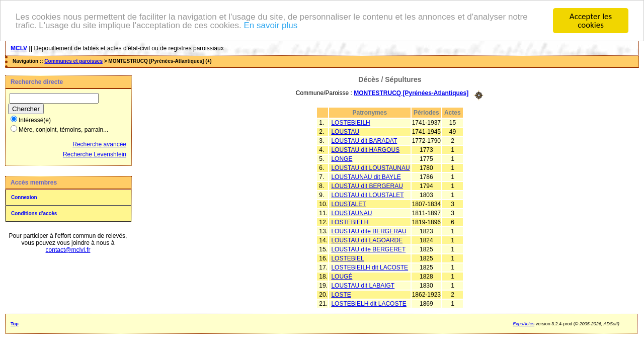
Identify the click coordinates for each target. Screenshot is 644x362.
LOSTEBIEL (347, 258)
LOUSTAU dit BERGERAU (367, 186)
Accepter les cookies (591, 21)
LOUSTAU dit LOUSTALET (367, 195)
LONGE (342, 158)
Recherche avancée (99, 144)
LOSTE (341, 294)
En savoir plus (270, 25)
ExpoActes (524, 323)
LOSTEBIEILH (350, 122)
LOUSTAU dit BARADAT (364, 140)
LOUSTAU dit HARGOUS (365, 149)
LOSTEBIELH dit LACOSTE (369, 303)
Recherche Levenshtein (95, 154)
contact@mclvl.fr (68, 250)
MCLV (19, 48)
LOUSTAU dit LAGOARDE (367, 240)
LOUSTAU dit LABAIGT (363, 285)
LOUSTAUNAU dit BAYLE (366, 176)
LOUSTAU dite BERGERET (368, 249)
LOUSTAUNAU (351, 213)
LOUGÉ (342, 276)
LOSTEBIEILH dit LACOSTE (370, 267)
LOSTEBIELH (350, 222)
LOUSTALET (348, 204)
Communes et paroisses (73, 61)
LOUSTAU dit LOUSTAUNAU (370, 167)
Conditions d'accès (34, 213)
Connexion (24, 197)
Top (15, 323)
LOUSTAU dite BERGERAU (369, 231)
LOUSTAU (345, 131)
